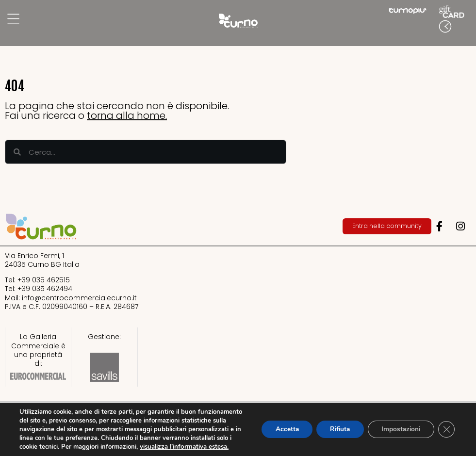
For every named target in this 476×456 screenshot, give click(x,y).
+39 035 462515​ (44, 280)
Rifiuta (335, 425)
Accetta (279, 425)
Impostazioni (399, 425)
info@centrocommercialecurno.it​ (79, 298)
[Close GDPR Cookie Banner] (446, 425)
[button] (466, 28)
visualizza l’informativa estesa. (63, 447)
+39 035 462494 (45, 289)
